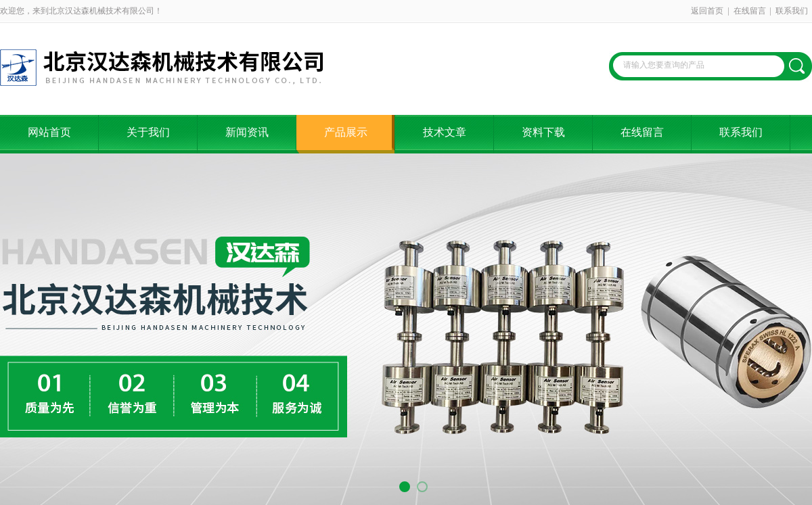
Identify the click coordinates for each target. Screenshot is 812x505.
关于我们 (148, 132)
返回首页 (707, 11)
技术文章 (445, 132)
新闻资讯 (247, 132)
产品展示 (346, 132)
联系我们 (792, 11)
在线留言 (750, 11)
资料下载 (543, 132)
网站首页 (49, 132)
